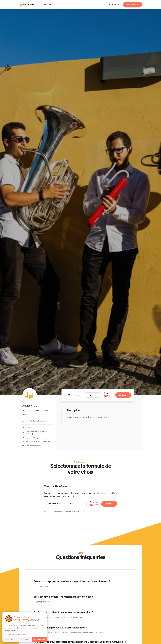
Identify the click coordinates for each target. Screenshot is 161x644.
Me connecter (133, 5)
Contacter (123, 395)
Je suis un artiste (115, 5)
